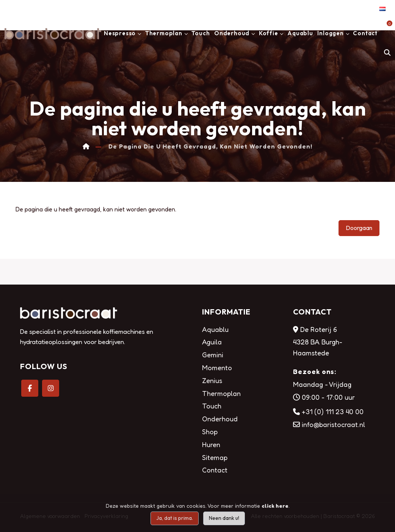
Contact (365, 33)
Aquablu (300, 33)
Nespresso (120, 33)
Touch (201, 33)
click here (275, 506)
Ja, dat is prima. (175, 518)
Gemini (213, 355)
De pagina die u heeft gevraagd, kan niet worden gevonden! (210, 146)
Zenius (212, 380)
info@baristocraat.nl (333, 424)
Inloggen (330, 33)
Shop (210, 432)
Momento (217, 368)
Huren (211, 444)
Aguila (212, 342)
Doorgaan (359, 228)
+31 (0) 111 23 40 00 (333, 412)
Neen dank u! (224, 518)
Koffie (269, 33)
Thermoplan (164, 33)
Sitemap (215, 457)
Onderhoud (232, 33)
